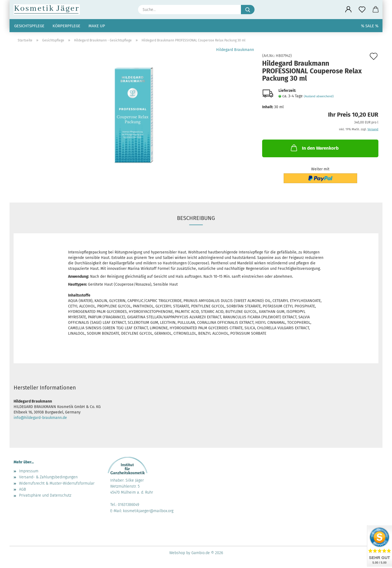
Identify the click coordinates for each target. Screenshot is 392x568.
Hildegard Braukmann (235, 50)
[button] (348, 10)
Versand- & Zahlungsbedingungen (48, 477)
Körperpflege (66, 26)
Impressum (29, 471)
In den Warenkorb (314, 148)
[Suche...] (248, 10)
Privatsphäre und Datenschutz (45, 495)
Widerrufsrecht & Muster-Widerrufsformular (57, 483)
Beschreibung (196, 218)
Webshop (177, 553)
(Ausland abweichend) (319, 96)
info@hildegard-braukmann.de (40, 418)
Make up (97, 26)
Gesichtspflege (29, 26)
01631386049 (128, 505)
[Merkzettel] (362, 10)
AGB (22, 489)
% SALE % (370, 26)
